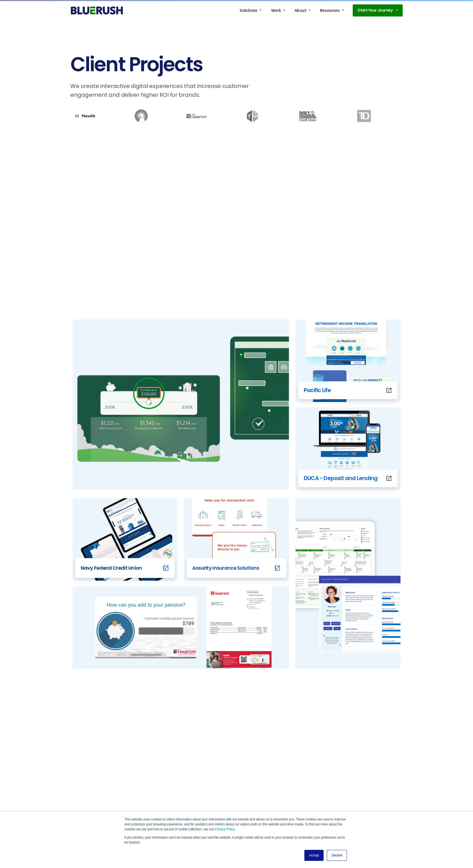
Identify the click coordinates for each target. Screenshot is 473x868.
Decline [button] (337, 855)
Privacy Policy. (225, 829)
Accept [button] (314, 855)
